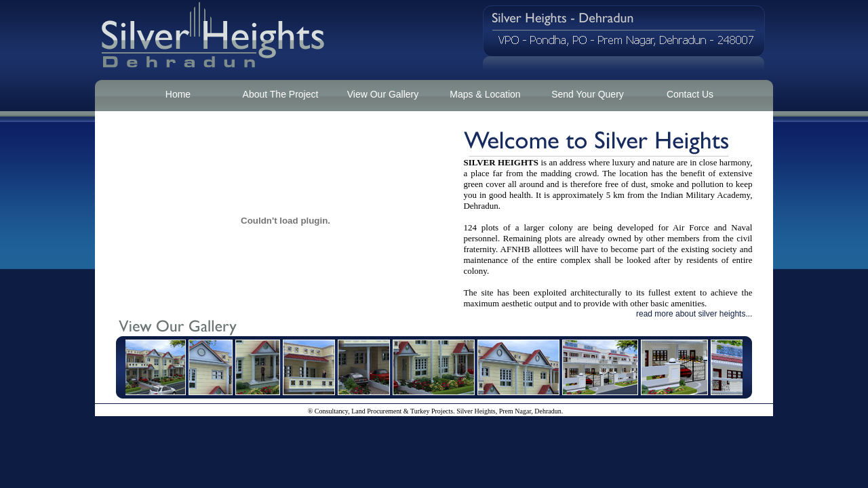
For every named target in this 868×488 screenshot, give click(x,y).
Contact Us (690, 94)
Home (178, 94)
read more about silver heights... (694, 314)
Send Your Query (588, 94)
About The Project (281, 94)
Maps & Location (485, 94)
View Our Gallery (383, 94)
